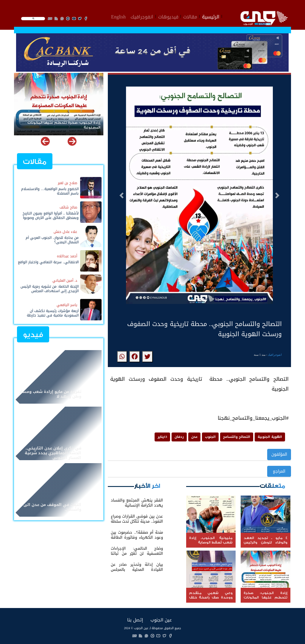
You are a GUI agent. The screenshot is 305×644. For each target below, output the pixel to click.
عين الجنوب (161, 620)
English (118, 16)
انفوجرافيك (142, 16)
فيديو (33, 335)
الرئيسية (211, 16)
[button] (122, 195)
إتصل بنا (135, 620)
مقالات (190, 16)
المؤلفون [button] (279, 454)
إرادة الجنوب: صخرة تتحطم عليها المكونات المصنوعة (64, 125)
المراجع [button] (279, 471)
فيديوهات (168, 16)
